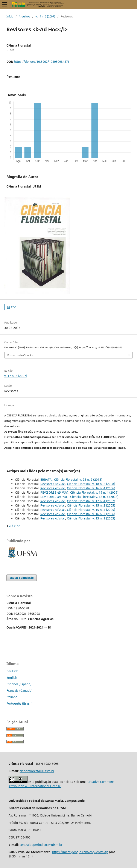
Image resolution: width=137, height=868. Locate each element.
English (12, 678)
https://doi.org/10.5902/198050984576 (42, 62)
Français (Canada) (19, 690)
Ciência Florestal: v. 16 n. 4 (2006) (91, 488)
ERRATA (46, 479)
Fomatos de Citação (20, 355)
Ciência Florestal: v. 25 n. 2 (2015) (78, 479)
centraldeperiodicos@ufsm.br (41, 845)
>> (18, 526)
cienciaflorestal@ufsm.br (37, 771)
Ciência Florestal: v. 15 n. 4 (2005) (91, 510)
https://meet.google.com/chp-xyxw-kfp (80, 852)
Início (10, 16)
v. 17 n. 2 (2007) (45, 16)
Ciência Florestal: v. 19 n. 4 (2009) (94, 492)
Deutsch (12, 671)
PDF (13, 307)
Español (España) (19, 684)
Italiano (12, 697)
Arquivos (24, 16)
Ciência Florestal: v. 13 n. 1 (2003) (91, 518)
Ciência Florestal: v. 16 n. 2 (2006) (91, 514)
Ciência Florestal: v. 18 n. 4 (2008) (94, 497)
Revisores (53, 484)
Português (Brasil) (19, 703)
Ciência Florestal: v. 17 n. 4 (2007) (91, 501)
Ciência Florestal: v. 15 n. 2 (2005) (91, 505)
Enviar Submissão (22, 578)
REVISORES (54, 492)
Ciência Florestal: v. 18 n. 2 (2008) (91, 484)
